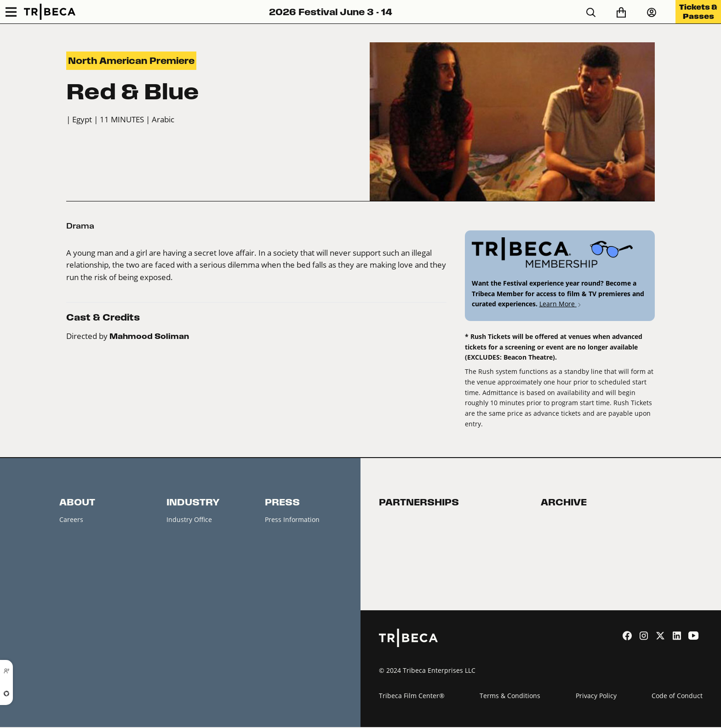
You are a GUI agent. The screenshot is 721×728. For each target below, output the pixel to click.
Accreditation (187, 539)
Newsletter (76, 559)
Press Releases (288, 539)
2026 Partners (400, 539)
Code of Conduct (677, 696)
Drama (80, 226)
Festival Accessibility (91, 617)
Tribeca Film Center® (412, 696)
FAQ (66, 598)
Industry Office (189, 519)
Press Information (292, 519)
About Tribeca (81, 637)
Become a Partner (406, 519)
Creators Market (191, 559)
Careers (71, 519)
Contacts (73, 539)
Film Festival (560, 519)
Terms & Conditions (510, 696)
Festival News (80, 578)
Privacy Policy (596, 696)
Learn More (561, 304)
